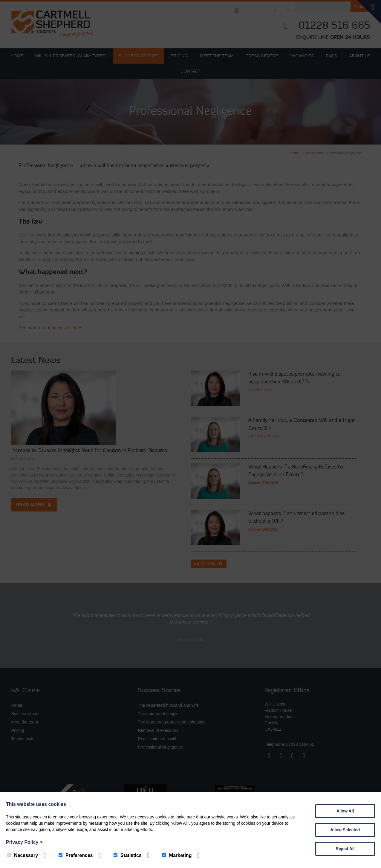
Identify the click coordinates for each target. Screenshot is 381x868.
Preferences (76, 855)
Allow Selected (345, 830)
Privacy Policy (24, 842)
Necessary (23, 855)
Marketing (177, 855)
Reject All (345, 849)
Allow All (345, 811)
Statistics (128, 855)
